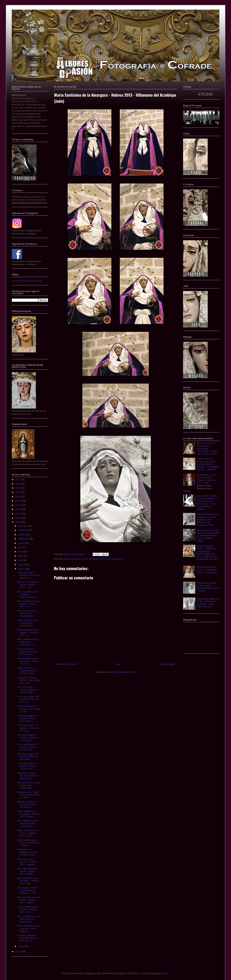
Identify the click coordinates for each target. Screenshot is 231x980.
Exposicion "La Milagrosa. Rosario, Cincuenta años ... (28, 852)
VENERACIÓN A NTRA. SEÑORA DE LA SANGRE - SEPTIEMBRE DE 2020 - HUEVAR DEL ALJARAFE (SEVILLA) (208, 553)
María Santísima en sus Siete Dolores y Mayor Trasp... (29, 919)
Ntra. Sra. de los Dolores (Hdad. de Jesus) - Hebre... (27, 690)
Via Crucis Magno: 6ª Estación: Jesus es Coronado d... (28, 738)
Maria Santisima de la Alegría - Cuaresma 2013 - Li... (28, 632)
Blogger (165, 973)
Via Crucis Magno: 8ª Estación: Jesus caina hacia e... (28, 718)
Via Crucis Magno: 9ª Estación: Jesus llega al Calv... (29, 709)
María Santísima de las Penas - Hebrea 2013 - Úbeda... (28, 900)
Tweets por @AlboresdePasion (27, 281)
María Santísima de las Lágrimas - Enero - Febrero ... (28, 928)
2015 (18, 514)
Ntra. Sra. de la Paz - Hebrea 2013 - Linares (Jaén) (27, 613)
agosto (21, 543)
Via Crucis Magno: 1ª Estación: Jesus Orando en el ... (28, 766)
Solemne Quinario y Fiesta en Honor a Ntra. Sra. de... (27, 938)
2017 (18, 505)
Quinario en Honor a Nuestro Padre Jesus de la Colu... (29, 680)
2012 (18, 952)
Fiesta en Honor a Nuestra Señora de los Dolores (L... (28, 652)
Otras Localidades (115, 559)
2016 (18, 509)
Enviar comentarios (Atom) (123, 672)
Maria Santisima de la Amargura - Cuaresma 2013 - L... (29, 594)
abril (20, 560)
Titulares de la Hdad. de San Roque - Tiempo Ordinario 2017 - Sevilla (208, 587)
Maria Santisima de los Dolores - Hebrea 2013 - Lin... (28, 604)
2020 (18, 492)
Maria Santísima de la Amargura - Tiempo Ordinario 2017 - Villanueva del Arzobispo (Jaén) (208, 519)
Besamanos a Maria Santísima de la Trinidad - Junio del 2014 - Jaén (207, 479)
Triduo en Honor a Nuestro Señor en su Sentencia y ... (29, 575)
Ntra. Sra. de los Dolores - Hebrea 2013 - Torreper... (27, 862)
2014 (18, 518)
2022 (18, 484)
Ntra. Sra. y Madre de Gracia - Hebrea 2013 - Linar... (28, 585)
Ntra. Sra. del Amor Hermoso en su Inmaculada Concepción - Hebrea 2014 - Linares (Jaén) (207, 448)
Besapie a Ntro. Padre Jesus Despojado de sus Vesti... (28, 795)
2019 (18, 497)
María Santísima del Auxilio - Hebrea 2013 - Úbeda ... (27, 871)
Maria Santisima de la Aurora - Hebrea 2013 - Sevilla (28, 833)
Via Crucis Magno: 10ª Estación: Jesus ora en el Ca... (28, 699)
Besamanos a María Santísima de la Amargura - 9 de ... (28, 890)
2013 (18, 522)
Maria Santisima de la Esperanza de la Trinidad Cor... (28, 823)
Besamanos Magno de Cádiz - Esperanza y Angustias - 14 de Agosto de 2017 (208, 603)
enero (21, 946)
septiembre (23, 539)
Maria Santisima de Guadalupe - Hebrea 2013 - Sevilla (28, 814)
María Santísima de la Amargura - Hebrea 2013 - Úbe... (28, 881)
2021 (18, 488)
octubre (22, 535)
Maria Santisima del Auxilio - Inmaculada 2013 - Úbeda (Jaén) (207, 570)
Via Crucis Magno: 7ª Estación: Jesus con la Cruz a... (28, 728)
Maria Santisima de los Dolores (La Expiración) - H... (28, 642)
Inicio (118, 664)
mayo (21, 556)
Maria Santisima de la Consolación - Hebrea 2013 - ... (28, 623)
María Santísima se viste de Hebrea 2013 (84, 559)
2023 (18, 479)
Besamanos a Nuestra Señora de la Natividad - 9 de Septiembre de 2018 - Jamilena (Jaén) (208, 535)
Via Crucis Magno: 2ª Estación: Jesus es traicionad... (28, 757)
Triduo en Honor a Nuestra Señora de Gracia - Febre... (28, 671)
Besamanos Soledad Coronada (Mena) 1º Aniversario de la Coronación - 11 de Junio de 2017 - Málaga (207, 502)
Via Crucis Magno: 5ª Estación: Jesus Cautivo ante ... (28, 747)
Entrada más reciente (67, 664)
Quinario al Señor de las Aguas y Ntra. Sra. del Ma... (27, 804)
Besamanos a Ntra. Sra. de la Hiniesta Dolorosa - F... (27, 776)
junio (20, 552)
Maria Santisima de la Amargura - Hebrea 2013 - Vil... (28, 661)
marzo (21, 564)
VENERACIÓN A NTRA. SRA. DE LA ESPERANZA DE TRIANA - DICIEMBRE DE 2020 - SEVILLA (208, 464)
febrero (22, 569)
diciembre (23, 526)
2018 (18, 501)
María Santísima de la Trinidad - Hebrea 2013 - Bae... (28, 909)
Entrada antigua (167, 664)
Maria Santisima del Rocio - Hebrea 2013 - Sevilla (29, 843)
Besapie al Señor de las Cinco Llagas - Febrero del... (29, 785)
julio (20, 547)
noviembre (23, 530)
